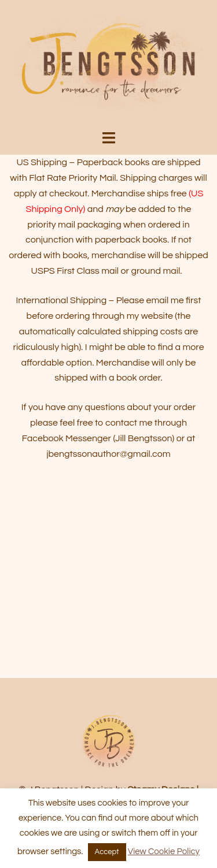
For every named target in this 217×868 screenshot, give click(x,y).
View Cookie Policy (164, 852)
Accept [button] (107, 852)
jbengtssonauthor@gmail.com (108, 454)
